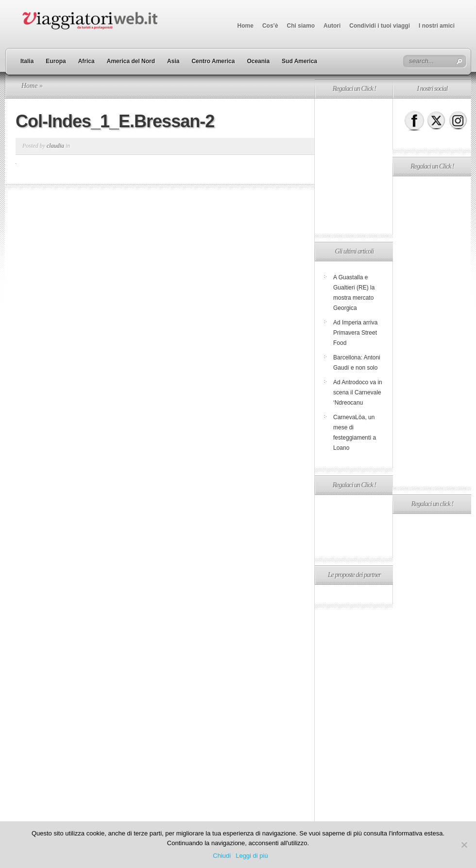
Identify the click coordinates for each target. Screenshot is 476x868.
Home (246, 26)
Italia (27, 61)
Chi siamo (301, 26)
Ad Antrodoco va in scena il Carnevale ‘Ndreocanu (358, 392)
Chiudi (222, 856)
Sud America (299, 61)
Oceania (258, 61)
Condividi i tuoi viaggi (380, 26)
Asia (173, 61)
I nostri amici (437, 26)
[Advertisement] (431, 332)
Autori (332, 26)
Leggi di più (252, 856)
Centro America (213, 61)
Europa (56, 61)
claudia (55, 146)
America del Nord (131, 61)
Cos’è (270, 26)
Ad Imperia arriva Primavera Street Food (355, 333)
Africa (86, 61)
